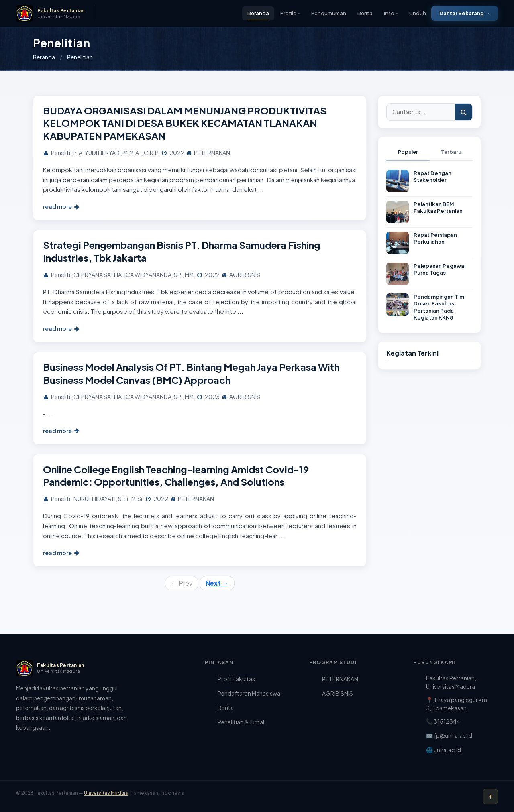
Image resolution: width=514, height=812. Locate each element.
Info (391, 13)
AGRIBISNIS (338, 693)
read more (61, 206)
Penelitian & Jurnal (241, 722)
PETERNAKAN (340, 679)
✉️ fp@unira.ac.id (449, 735)
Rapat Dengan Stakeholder (432, 177)
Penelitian (80, 57)
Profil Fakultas (236, 679)
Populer (408, 152)
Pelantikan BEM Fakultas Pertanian (438, 208)
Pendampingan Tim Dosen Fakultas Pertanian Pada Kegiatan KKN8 (439, 307)
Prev (182, 583)
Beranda (258, 13)
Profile (290, 13)
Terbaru (451, 152)
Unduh (418, 13)
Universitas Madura (106, 793)
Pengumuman (329, 13)
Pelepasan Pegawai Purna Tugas (440, 269)
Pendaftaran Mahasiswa (249, 693)
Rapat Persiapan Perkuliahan (435, 238)
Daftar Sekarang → (465, 13)
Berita (365, 13)
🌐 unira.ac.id (444, 750)
